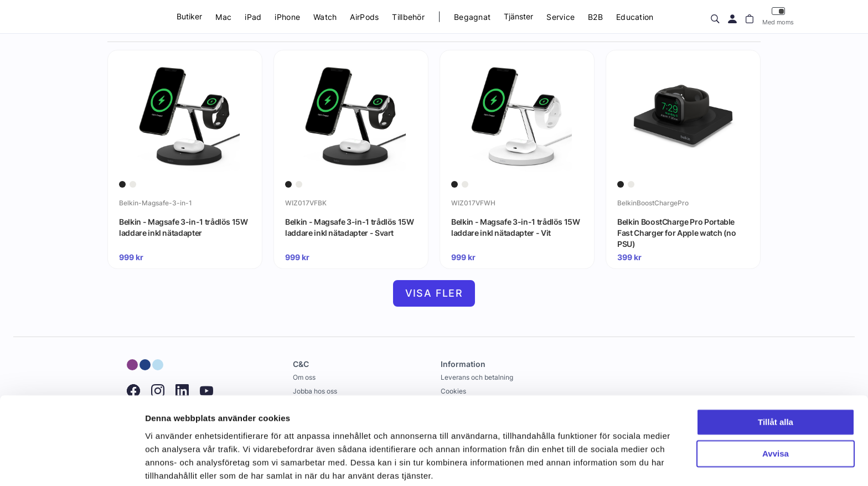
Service (560, 17)
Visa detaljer (170, 464)
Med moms (778, 16)
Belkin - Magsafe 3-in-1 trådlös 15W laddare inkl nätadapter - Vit (516, 227)
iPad (253, 17)
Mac (223, 17)
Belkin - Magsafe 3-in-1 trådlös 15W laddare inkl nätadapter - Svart (350, 227)
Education (635, 17)
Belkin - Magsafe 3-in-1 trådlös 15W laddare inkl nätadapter (184, 227)
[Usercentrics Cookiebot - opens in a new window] (72, 464)
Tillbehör (408, 17)
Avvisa (776, 412)
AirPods (364, 17)
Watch (325, 17)
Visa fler (434, 293)
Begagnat (472, 17)
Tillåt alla (776, 381)
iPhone (287, 17)
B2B (595, 17)
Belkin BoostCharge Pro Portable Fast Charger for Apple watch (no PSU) (677, 232)
